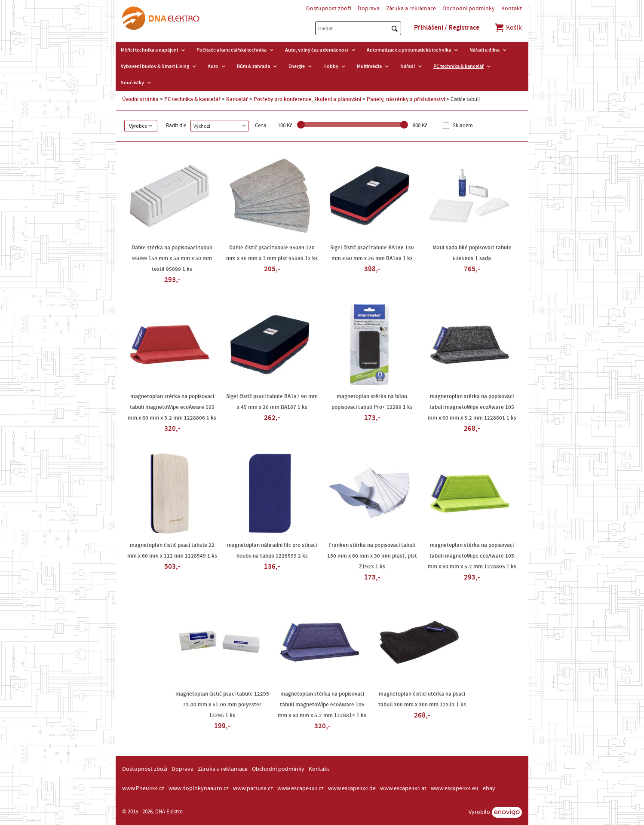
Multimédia (369, 66)
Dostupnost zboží (329, 9)
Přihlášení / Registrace (447, 28)
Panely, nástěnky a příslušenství (406, 99)
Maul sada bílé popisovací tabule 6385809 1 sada (472, 253)
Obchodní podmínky (469, 9)
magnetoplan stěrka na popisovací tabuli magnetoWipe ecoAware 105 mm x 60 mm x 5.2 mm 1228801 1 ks (472, 407)
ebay (489, 788)
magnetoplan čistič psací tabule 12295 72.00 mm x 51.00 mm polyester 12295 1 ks (222, 705)
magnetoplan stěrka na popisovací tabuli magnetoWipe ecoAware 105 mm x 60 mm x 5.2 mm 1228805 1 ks (472, 556)
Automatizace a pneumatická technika (409, 50)
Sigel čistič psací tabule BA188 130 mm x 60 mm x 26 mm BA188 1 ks (372, 253)
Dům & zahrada (253, 66)
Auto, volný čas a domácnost (317, 50)
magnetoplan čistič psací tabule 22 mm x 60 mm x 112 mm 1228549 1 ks (172, 551)
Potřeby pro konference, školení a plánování (307, 99)
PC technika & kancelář (458, 66)
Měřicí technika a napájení (149, 50)
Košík (508, 28)
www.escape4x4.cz (301, 788)
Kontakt (512, 9)
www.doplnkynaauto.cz (199, 788)
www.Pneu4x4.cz (143, 788)
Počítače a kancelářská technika (232, 50)
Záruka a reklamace (411, 9)
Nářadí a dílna (485, 50)
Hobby (331, 66)
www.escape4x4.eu (455, 788)
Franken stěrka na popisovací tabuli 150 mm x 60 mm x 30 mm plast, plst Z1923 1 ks (372, 556)
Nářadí (408, 66)
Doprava (369, 9)
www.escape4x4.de (352, 788)
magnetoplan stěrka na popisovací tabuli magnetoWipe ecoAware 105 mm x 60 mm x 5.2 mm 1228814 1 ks (322, 705)
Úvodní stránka (140, 99)
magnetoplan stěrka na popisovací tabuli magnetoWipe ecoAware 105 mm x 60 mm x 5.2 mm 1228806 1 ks (172, 407)
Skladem (462, 126)
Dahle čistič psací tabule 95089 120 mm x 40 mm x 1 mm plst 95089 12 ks (272, 253)
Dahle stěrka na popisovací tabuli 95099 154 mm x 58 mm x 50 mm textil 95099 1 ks (172, 258)
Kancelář (237, 99)
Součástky (132, 83)
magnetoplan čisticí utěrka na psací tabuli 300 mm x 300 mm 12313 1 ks (422, 699)
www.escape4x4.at (403, 788)
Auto (213, 66)
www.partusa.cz (253, 788)
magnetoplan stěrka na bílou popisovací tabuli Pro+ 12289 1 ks (372, 402)
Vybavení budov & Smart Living (155, 66)
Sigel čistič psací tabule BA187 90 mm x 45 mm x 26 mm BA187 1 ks (272, 402)
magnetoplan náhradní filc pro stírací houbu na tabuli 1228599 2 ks (272, 551)
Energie (297, 66)
